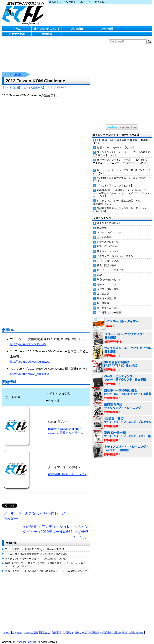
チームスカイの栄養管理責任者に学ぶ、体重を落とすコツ (36, 550)
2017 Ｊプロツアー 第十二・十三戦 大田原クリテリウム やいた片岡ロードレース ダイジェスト (47, 561)
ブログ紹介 (77, 29)
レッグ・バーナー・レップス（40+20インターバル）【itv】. (121, 168)
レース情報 (107, 29)
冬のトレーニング (107, 280)
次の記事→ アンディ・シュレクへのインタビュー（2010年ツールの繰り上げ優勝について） (55, 528)
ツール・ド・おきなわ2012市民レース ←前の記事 (37, 512)
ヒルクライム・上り (108, 304)
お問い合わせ (136, 629)
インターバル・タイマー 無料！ (122, 320)
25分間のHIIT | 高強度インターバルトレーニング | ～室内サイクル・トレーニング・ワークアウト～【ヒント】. (121, 189)
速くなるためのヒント (47, 29)
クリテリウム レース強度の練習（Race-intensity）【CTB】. (117, 198)
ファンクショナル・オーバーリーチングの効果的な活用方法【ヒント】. (121, 150)
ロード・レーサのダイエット (113, 266)
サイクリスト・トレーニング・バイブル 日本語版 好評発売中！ (122, 348)
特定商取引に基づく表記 (114, 629)
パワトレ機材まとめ (108, 257)
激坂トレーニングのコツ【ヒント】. (117, 143)
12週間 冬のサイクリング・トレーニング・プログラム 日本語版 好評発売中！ (122, 419)
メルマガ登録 (31, 629)
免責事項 (56, 629)
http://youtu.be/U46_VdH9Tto (29, 370)
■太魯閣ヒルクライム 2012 (67, 470)
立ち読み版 (103, 290)
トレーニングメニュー (109, 228)
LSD (99, 271)
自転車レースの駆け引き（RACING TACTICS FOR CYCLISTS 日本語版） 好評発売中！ (122, 390)
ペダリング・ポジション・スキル (115, 252)
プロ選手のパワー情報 (109, 309)
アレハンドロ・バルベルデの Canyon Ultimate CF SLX (34, 545)
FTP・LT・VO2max (108, 243)
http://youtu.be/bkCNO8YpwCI (30, 358)
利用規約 (68, 629)
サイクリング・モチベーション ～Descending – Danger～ (37, 555)
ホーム (17, 29)
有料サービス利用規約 (87, 629)
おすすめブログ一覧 (108, 238)
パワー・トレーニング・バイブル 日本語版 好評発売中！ (122, 334)
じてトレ (24, 13)
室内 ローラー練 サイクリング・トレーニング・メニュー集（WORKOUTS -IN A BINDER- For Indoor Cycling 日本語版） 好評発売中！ (122, 433)
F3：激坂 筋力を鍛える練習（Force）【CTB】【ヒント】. (121, 137)
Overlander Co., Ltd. (26, 638)
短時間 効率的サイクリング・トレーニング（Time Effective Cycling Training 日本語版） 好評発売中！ (122, 405)
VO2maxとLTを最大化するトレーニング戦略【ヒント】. (121, 175)
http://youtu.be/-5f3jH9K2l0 (28, 340)
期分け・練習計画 (107, 294)
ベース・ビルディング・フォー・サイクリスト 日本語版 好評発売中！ (122, 376)
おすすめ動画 (17, 34)
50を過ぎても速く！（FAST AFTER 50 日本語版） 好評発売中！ (122, 362)
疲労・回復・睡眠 (107, 261)
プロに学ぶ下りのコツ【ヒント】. (115, 182)
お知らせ (17, 629)
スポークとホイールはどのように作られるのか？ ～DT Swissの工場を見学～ (46, 568)
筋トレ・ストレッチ (108, 247)
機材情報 (47, 34)
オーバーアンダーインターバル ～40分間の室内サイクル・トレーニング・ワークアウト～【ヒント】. (122, 159)
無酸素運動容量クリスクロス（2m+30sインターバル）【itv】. (121, 206)
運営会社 (45, 629)
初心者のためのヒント (109, 276)
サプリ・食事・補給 (108, 285)
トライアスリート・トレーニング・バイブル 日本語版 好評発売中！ (122, 447)
